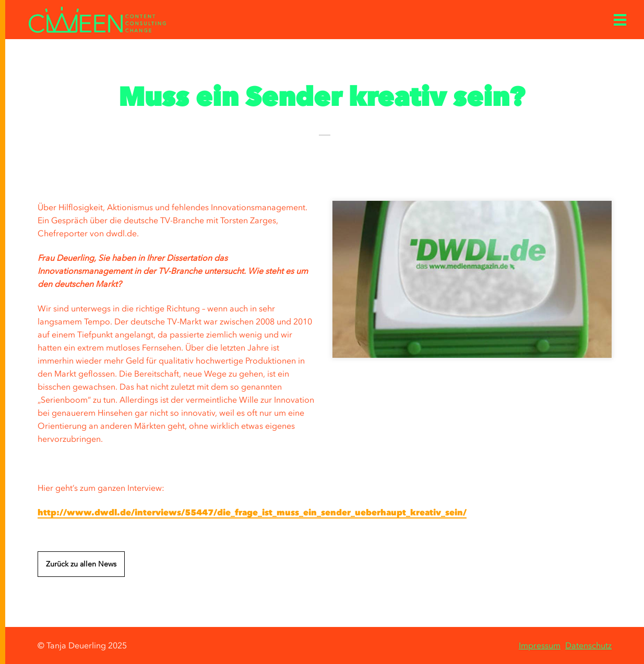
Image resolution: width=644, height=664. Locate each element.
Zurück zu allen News (81, 564)
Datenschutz (588, 645)
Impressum (540, 645)
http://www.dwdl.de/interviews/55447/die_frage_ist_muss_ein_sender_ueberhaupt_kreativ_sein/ (252, 512)
